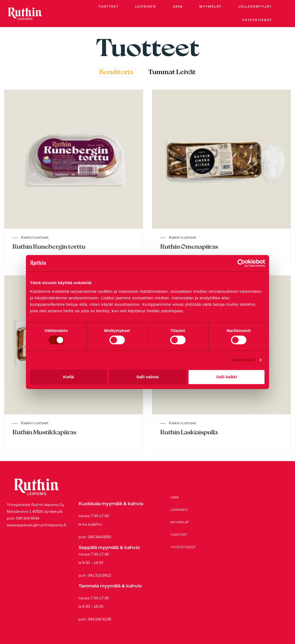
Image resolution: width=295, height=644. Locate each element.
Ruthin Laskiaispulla (189, 433)
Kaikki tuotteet (35, 238)
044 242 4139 (99, 620)
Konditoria (116, 73)
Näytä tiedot (243, 360)
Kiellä (68, 377)
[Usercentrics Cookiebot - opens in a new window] (241, 263)
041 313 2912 (99, 576)
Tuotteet (108, 7)
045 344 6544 (28, 519)
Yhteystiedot (257, 20)
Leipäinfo (146, 7)
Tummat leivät (172, 73)
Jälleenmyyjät (255, 7)
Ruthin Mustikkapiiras (44, 433)
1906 (178, 7)
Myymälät (210, 7)
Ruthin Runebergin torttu (49, 247)
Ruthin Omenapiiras (189, 247)
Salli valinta (148, 377)
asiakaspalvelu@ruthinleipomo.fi (37, 525)
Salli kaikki (227, 377)
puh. (118, 564)
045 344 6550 (99, 537)
